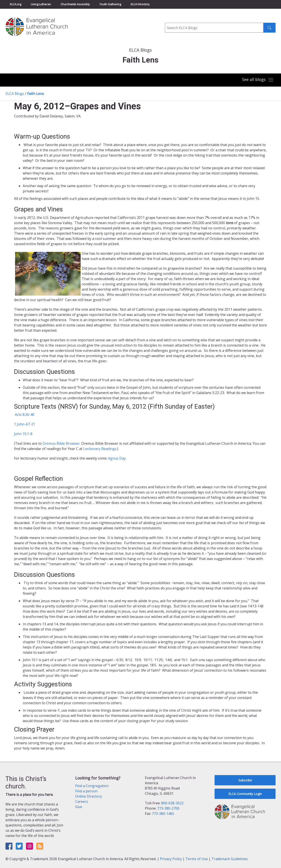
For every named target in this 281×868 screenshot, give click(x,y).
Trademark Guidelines (230, 859)
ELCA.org (16, 4)
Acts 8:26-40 (24, 415)
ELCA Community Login (245, 794)
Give (79, 807)
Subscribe (245, 780)
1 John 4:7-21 (25, 424)
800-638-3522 (172, 803)
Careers (82, 802)
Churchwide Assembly (75, 4)
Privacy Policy (171, 859)
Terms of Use (197, 859)
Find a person (86, 791)
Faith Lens (36, 94)
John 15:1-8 (23, 434)
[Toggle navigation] (258, 80)
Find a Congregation (92, 786)
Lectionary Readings (100, 449)
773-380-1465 (163, 814)
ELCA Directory (140, 4)
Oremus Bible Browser (61, 443)
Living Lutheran (41, 4)
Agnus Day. (117, 458)
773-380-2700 (168, 808)
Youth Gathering (110, 4)
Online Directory (89, 796)
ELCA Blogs (15, 94)
